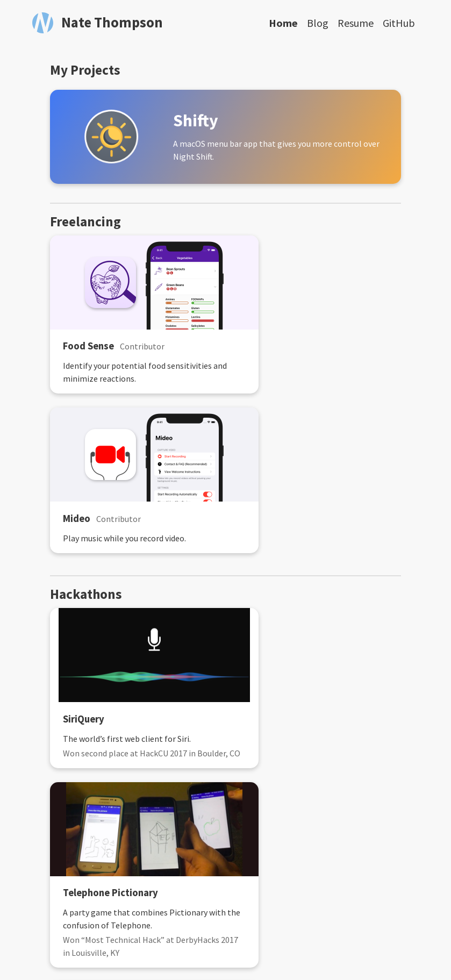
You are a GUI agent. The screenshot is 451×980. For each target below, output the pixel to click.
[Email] (203, 914)
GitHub (399, 23)
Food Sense (86, 347)
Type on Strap (274, 952)
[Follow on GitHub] (226, 914)
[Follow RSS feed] (180, 914)
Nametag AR (88, 752)
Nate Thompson (112, 22)
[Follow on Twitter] (272, 914)
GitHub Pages (350, 952)
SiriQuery (81, 557)
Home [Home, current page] (283, 23)
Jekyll (228, 952)
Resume (356, 23)
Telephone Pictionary (290, 557)
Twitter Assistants (284, 752)
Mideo (256, 347)
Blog (318, 23)
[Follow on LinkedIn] (250, 914)
